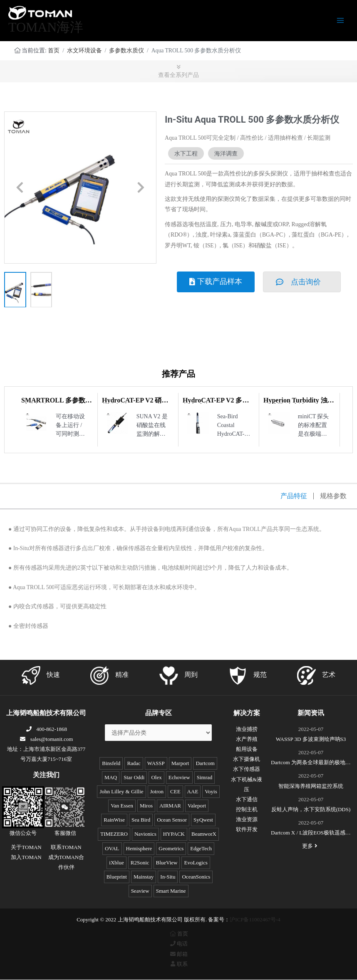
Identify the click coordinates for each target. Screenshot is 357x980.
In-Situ (168, 877)
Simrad (205, 778)
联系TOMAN (66, 848)
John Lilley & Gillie (121, 792)
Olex (156, 778)
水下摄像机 (247, 759)
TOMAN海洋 (46, 27)
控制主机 (247, 810)
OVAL (112, 849)
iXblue (116, 863)
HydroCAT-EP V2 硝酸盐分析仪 (135, 404)
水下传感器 (247, 769)
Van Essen (122, 806)
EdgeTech (201, 849)
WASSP (156, 764)
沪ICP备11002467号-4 (255, 920)
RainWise (114, 820)
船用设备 (247, 749)
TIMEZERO (114, 834)
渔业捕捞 (247, 729)
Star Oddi (134, 778)
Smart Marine (171, 891)
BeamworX (204, 834)
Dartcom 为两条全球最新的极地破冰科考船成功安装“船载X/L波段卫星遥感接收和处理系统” (311, 764)
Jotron (157, 792)
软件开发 (247, 830)
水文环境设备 (84, 51)
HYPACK (174, 834)
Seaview (140, 891)
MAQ (111, 778)
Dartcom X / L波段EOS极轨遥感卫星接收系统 (311, 834)
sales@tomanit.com (46, 739)
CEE (175, 792)
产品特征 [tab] (294, 496)
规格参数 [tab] (333, 496)
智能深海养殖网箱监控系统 (311, 786)
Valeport (197, 806)
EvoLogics (196, 863)
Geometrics (171, 849)
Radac (134, 764)
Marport (180, 764)
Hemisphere (139, 849)
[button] (20, 188)
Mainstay (144, 877)
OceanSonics (196, 877)
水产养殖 (247, 739)
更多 (311, 846)
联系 (178, 964)
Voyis (211, 792)
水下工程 (186, 154)
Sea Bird (141, 820)
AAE (193, 792)
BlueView (167, 863)
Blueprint (117, 877)
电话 (178, 944)
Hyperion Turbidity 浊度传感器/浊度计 (299, 404)
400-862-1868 (46, 729)
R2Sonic (140, 863)
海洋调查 (226, 154)
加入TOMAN (26, 858)
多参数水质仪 (126, 51)
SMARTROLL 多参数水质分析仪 (57, 404)
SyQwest (203, 820)
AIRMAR (170, 806)
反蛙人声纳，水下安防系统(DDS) (311, 810)
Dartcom (205, 764)
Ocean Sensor (172, 820)
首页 (54, 51)
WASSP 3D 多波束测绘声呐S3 (311, 739)
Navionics (145, 834)
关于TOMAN (26, 848)
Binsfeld (111, 764)
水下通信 (247, 800)
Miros (146, 806)
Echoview (179, 778)
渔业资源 (247, 820)
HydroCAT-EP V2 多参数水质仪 (216, 404)
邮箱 (178, 954)
